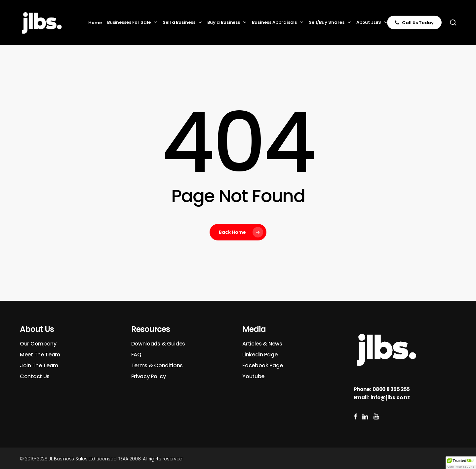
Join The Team (39, 365)
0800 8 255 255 (391, 389)
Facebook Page (262, 365)
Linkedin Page (260, 355)
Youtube (253, 376)
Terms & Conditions (157, 365)
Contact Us (35, 376)
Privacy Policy (149, 376)
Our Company (38, 344)
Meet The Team (40, 355)
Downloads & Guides (158, 344)
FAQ (136, 355)
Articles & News (262, 344)
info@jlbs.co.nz (390, 397)
